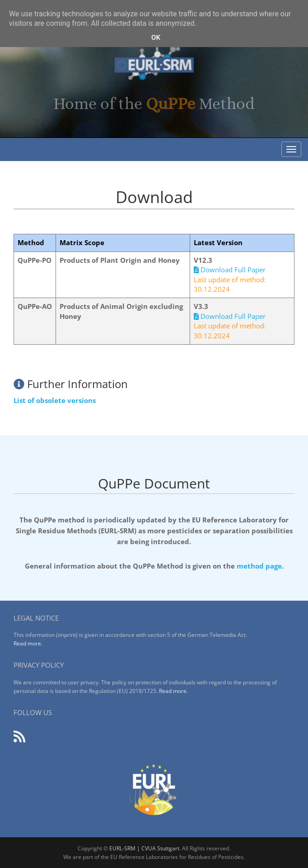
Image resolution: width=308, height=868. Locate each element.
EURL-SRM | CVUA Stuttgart (144, 848)
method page (259, 566)
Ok (156, 38)
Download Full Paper (230, 270)
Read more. (28, 643)
